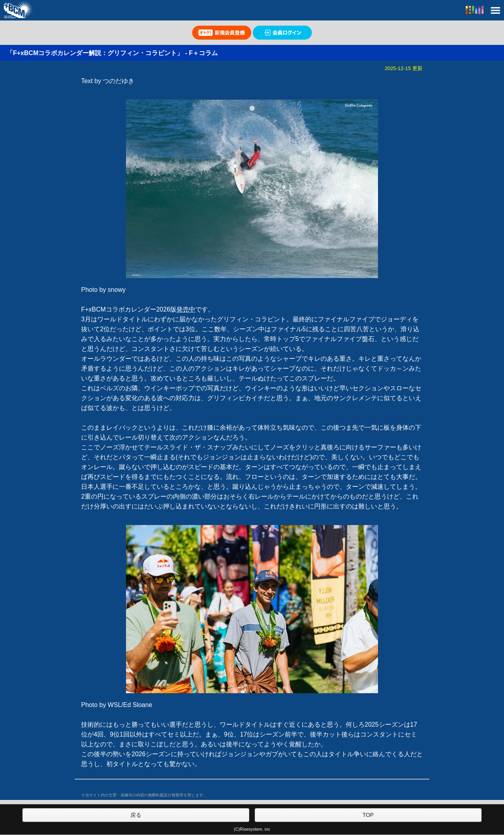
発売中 (186, 309)
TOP (368, 815)
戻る (136, 815)
